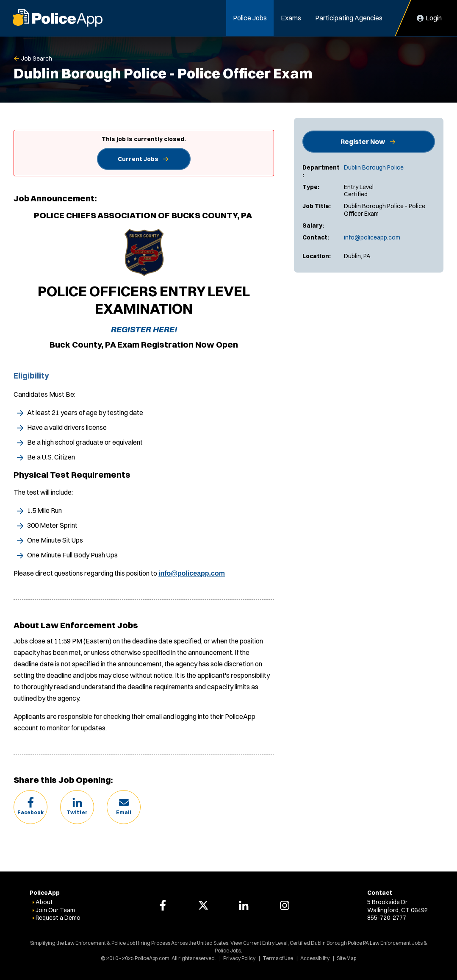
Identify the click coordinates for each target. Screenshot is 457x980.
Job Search (37, 58)
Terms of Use (278, 958)
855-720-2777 (387, 918)
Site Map (346, 958)
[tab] (144, 272)
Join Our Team (55, 910)
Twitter (77, 812)
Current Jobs (138, 159)
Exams (291, 18)
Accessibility (315, 958)
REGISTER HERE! (144, 329)
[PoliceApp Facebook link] (163, 905)
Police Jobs (250, 18)
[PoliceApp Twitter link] (203, 905)
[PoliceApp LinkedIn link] (244, 905)
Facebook (30, 812)
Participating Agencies (349, 18)
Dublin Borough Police (374, 167)
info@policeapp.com (372, 237)
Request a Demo (58, 918)
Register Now (363, 142)
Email (124, 812)
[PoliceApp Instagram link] (285, 905)
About (44, 902)
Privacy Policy (239, 958)
